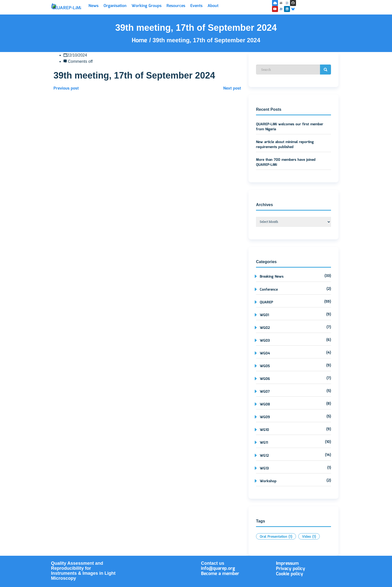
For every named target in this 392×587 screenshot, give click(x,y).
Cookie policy (289, 574)
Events (196, 6)
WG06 (265, 379)
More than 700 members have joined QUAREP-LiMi (286, 162)
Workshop (268, 481)
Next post (232, 88)
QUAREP (266, 302)
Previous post (66, 88)
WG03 (265, 341)
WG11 (264, 443)
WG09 (265, 417)
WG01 (264, 315)
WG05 (265, 366)
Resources (176, 6)
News (93, 6)
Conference (269, 290)
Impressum (287, 563)
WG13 (264, 468)
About (213, 6)
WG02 (265, 328)
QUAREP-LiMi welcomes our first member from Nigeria (290, 127)
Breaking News (272, 277)
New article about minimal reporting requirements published (285, 145)
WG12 (264, 456)
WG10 (264, 430)
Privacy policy (290, 569)
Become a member (220, 574)
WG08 (265, 404)
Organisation (115, 6)
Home (140, 41)
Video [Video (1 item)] (309, 537)
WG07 (265, 392)
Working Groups (146, 6)
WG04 (265, 353)
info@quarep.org (218, 568)
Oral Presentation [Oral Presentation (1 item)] (276, 537)
